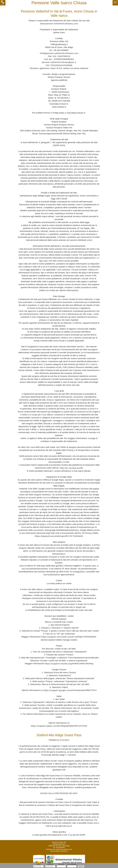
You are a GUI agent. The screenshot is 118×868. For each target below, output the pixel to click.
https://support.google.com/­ (57, 690)
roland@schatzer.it (59, 104)
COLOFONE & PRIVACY (59, 851)
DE (115, 2)
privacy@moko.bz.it (62, 826)
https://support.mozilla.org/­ (58, 664)
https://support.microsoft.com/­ (57, 637)
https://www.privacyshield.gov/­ (50, 536)
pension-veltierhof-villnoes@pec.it (59, 62)
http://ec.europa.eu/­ (70, 468)
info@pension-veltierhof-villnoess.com (59, 53)
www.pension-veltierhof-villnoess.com (59, 24)
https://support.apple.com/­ (44, 726)
